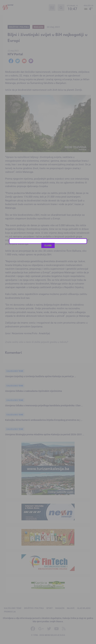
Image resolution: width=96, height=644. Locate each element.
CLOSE (48, 81)
